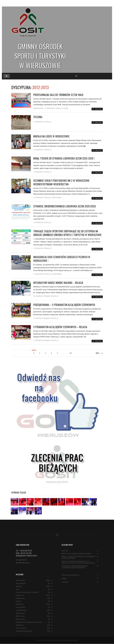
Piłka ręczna (20, 619)
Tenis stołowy (57, 198)
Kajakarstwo (20, 598)
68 (71, 353)
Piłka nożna (20, 616)
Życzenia (38, 117)
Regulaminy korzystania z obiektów (29, 622)
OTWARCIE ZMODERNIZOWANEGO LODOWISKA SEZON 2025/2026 (65, 206)
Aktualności (51, 108)
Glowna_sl (59, 108)
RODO (64, 579)
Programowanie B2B (70, 640)
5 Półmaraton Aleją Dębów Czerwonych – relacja (60, 327)
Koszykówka (21, 607)
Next (99, 353)
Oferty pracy (20, 613)
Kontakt (65, 582)
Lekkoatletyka (57, 274)
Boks (18, 589)
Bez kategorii (21, 583)
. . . (64, 353)
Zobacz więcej (97, 109)
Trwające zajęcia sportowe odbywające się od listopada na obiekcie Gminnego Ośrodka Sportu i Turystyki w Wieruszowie (67, 233)
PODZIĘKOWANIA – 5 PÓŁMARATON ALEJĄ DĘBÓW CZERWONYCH (64, 305)
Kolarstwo (20, 604)
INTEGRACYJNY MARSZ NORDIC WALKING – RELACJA (58, 283)
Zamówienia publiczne (24, 631)
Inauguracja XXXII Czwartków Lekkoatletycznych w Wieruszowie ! (62, 259)
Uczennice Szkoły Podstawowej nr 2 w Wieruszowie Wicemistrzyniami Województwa (61, 182)
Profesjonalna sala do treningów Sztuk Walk (58, 95)
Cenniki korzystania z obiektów (27, 592)
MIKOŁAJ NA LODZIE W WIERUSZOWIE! (51, 136)
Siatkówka (20, 625)
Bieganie (47, 296)
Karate (66, 108)
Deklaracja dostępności (71, 575)
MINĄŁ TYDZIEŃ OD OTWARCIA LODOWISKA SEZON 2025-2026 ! (64, 158)
